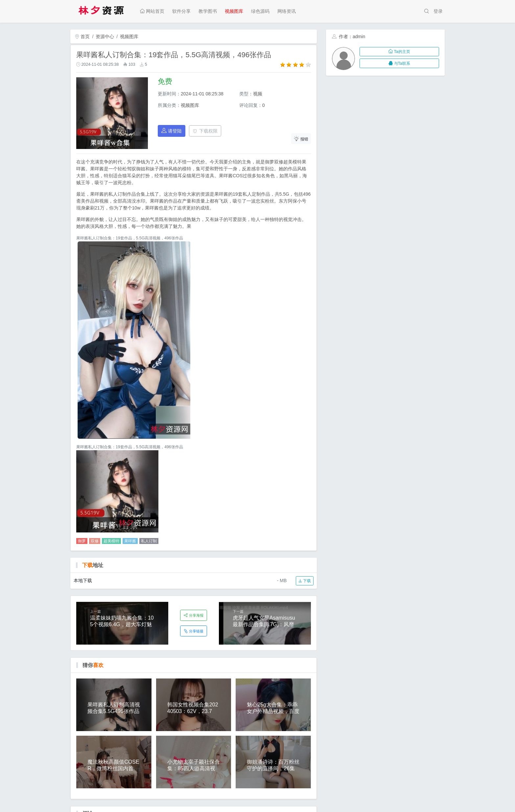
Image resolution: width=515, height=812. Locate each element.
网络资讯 (287, 11)
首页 (82, 37)
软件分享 (181, 11)
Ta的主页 (399, 52)
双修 (95, 541)
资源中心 (105, 37)
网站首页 (152, 11)
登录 (438, 11)
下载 (304, 581)
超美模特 (111, 541)
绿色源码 (260, 11)
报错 (301, 139)
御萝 (82, 541)
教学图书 (208, 11)
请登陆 (172, 131)
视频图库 (234, 11)
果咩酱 (130, 541)
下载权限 (205, 131)
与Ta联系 (399, 63)
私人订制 (149, 541)
